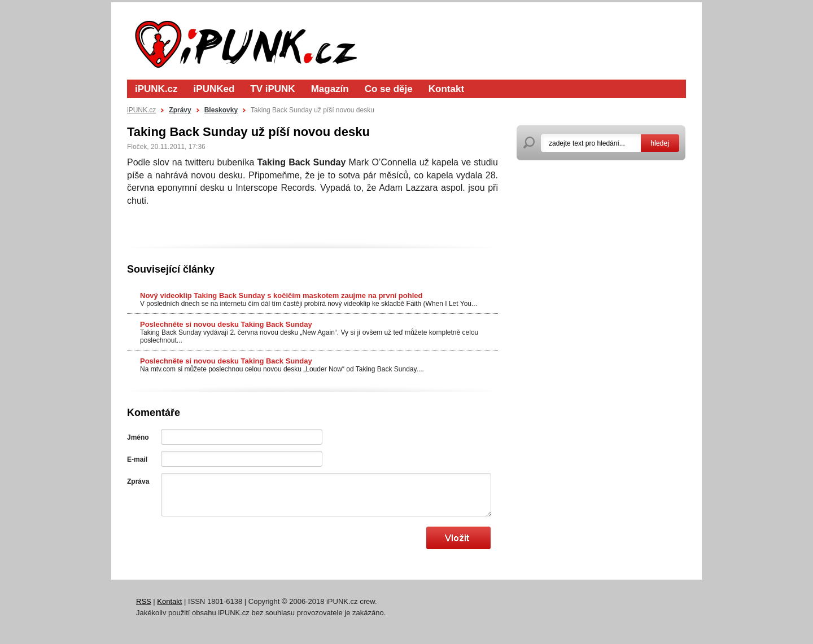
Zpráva (138, 481)
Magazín (330, 89)
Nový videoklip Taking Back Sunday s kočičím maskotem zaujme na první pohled (281, 295)
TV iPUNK (272, 89)
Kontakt (446, 89)
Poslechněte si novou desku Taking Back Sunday (226, 324)
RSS (144, 601)
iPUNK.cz (156, 89)
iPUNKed (214, 89)
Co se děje (389, 89)
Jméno (138, 437)
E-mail (137, 459)
